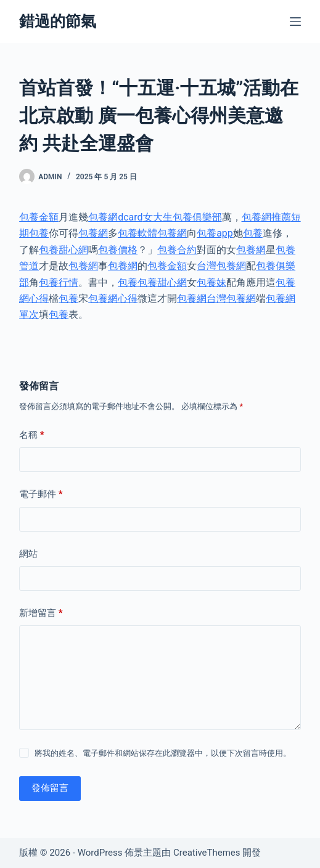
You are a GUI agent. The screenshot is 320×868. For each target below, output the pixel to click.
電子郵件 (41, 494)
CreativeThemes (207, 853)
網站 (28, 554)
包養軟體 (137, 233)
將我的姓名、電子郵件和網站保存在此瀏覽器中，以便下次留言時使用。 (163, 753)
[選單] (295, 22)
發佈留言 (50, 788)
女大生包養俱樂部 (183, 217)
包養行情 (59, 282)
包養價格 (118, 250)
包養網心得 (113, 298)
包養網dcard (115, 217)
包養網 (93, 233)
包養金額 (39, 217)
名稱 (32, 435)
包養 (253, 233)
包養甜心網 (64, 250)
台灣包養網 (221, 266)
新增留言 (41, 613)
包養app (215, 233)
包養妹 (211, 282)
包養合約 (177, 250)
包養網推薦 (266, 217)
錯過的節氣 (58, 21)
